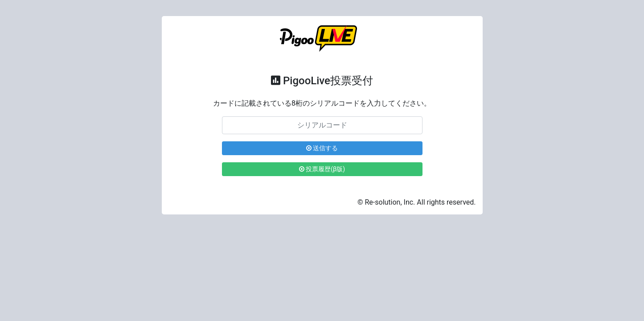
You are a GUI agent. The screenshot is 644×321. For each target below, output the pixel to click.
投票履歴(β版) (322, 169)
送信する (322, 148)
